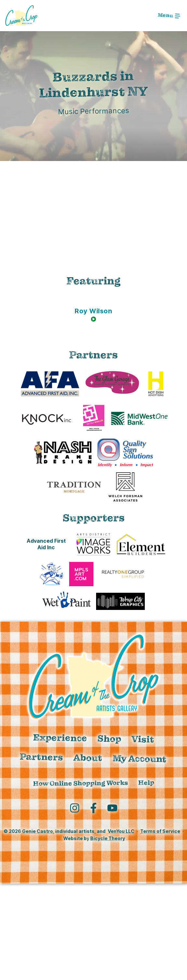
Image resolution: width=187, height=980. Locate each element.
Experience (60, 738)
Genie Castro (37, 831)
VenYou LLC (121, 831)
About (88, 758)
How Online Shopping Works (80, 783)
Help (146, 783)
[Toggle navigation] (169, 16)
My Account (140, 758)
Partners (42, 757)
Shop (109, 739)
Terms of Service (160, 831)
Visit (143, 739)
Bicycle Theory (108, 838)
